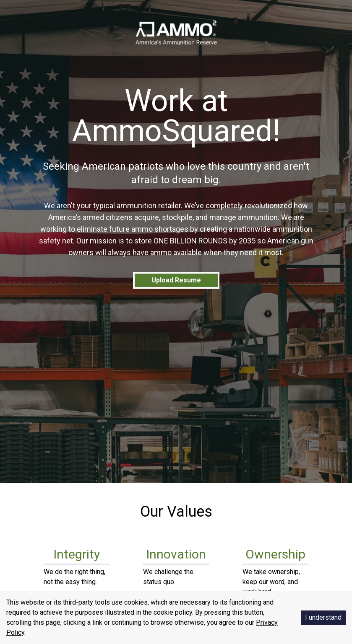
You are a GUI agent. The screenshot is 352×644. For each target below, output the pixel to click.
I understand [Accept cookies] (323, 617)
